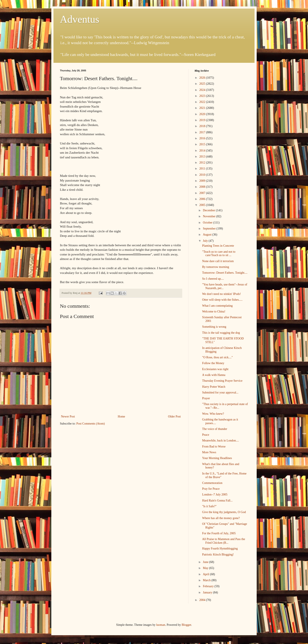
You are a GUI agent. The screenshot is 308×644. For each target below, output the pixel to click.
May (206, 568)
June (206, 562)
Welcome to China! (214, 311)
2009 (203, 181)
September (210, 229)
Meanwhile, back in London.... (221, 441)
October (208, 223)
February (209, 586)
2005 (203, 205)
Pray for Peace (211, 489)
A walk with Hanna (214, 375)
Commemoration (212, 483)
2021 (203, 108)
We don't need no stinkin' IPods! (221, 294)
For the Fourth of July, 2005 (219, 533)
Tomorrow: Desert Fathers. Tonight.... (225, 273)
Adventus (80, 19)
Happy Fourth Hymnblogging (220, 549)
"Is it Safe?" (209, 506)
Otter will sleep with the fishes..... (222, 300)
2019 (203, 120)
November (210, 216)
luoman (161, 625)
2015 (203, 144)
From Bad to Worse (214, 447)
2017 (203, 132)
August (207, 235)
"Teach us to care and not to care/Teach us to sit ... (219, 254)
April (206, 574)
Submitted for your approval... (220, 393)
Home (121, 417)
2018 (203, 126)
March (207, 580)
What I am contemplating (217, 306)
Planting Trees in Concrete (218, 246)
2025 (203, 84)
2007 (203, 193)
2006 (203, 199)
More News (209, 452)
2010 (203, 175)
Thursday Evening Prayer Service (222, 381)
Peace (206, 435)
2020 (203, 114)
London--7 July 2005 (215, 495)
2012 (203, 163)
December (209, 210)
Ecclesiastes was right (215, 369)
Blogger (186, 625)
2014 (203, 151)
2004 (203, 600)
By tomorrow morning (216, 267)
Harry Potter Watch (214, 387)
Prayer (206, 398)
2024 (203, 90)
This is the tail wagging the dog (221, 333)
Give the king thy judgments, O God (224, 512)
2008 (203, 187)
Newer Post (68, 417)
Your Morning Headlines (217, 458)
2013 (203, 157)
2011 (203, 169)
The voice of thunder (215, 429)
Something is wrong (214, 327)
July (206, 241)
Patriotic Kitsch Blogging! (218, 555)
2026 (203, 78)
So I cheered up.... (213, 279)
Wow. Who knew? (213, 414)
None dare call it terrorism (218, 261)
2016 (203, 138)
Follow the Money (213, 363)
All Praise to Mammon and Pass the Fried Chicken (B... (224, 541)
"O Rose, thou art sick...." (217, 357)
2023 (203, 96)
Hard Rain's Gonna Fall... (217, 501)
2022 (203, 102)
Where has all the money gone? (221, 518)
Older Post (175, 417)
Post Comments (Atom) (91, 424)
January (208, 592)
